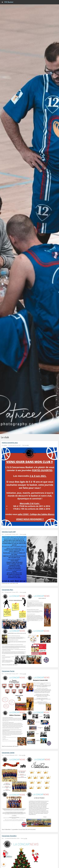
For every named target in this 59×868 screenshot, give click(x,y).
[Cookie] (4, 864)
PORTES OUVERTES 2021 (10, 443)
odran (5, 445)
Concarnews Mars (7, 590)
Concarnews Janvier (8, 753)
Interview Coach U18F (9, 532)
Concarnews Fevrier (8, 671)
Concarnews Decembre (9, 836)
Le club (27, 445)
